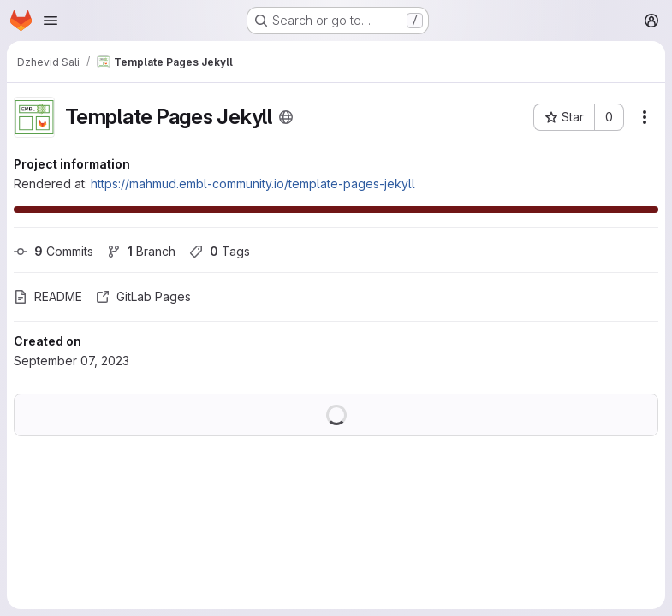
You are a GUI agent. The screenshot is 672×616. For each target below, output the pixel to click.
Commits (54, 251)
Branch (141, 251)
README (48, 296)
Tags (220, 251)
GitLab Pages (143, 296)
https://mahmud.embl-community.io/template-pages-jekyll (253, 184)
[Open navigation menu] (51, 21)
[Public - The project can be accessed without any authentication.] (286, 117)
